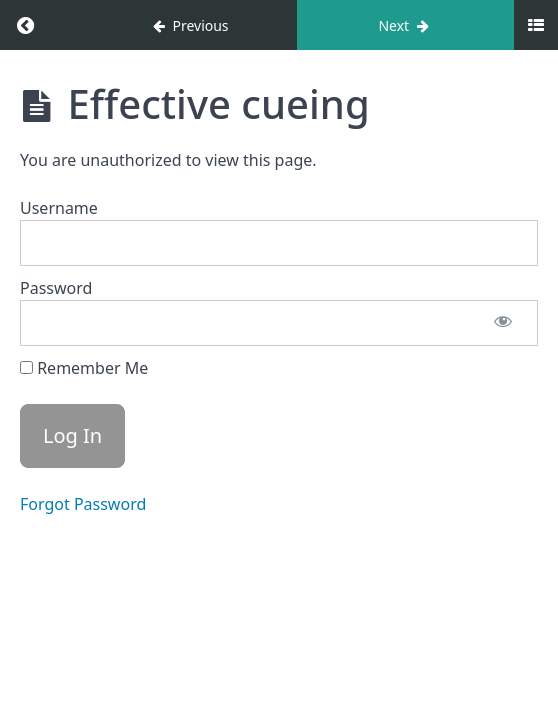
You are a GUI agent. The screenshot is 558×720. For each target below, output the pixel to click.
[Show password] (503, 323)
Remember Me (84, 368)
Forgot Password (83, 504)
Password (56, 288)
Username (59, 208)
